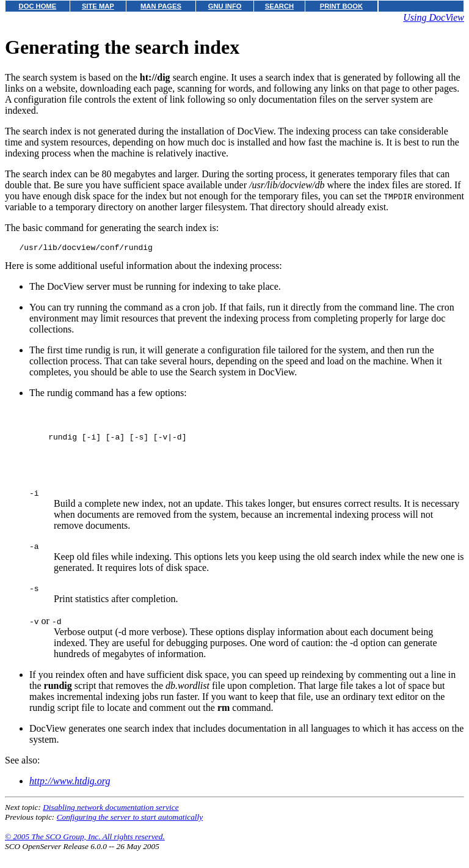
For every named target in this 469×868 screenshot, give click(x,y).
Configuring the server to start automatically (130, 833)
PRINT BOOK (341, 6)
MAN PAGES (161, 6)
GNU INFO (225, 6)
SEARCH (279, 6)
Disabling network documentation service (111, 824)
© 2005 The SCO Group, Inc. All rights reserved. (85, 853)
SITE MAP (98, 6)
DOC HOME (38, 6)
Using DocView (434, 17)
